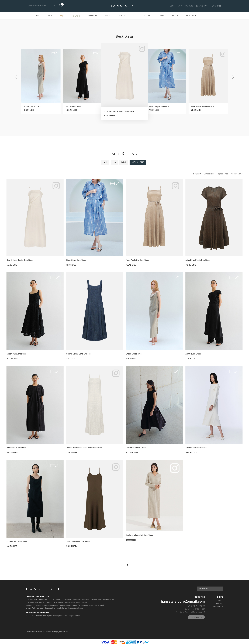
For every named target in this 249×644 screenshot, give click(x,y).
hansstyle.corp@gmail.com (72, 608)
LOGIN (173, 6)
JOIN (180, 6)
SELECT (108, 16)
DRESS (162, 16)
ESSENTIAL (93, 16)
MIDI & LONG (138, 162)
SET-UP (175, 16)
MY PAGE (189, 6)
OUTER (122, 16)
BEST (38, 16)
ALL (105, 162)
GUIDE (221, 601)
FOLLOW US (203, 589)
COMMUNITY (202, 6)
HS (114, 162)
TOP (134, 16)
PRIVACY (220, 604)
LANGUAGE (217, 6)
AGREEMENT (218, 607)
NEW (50, 16)
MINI (124, 162)
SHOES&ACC (191, 16)
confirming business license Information (72, 602)
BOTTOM (147, 16)
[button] (230, 77)
